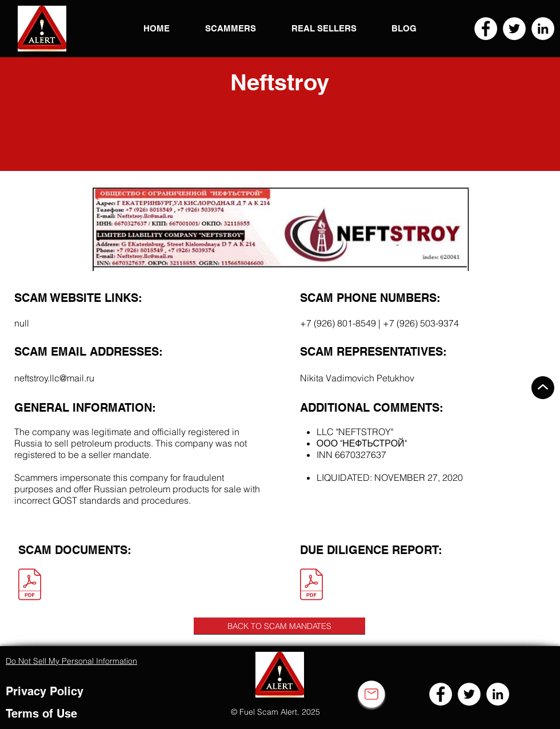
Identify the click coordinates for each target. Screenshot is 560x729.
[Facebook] (486, 29)
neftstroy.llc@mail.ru (54, 378)
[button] (42, 29)
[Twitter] (514, 29)
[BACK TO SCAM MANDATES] (279, 626)
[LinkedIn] (543, 29)
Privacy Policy (45, 691)
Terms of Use (41, 714)
